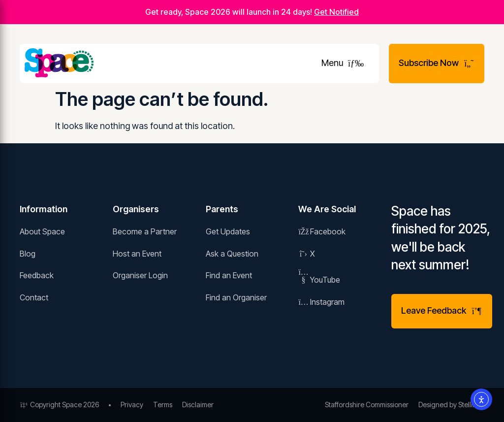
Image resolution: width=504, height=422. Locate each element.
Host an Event (137, 254)
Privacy (132, 405)
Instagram (321, 302)
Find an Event (229, 275)
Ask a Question (232, 254)
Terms (163, 405)
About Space (42, 231)
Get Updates (228, 231)
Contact (34, 297)
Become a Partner (145, 231)
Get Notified (336, 12)
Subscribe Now (437, 63)
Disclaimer (198, 405)
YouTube (319, 280)
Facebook (322, 231)
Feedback (37, 275)
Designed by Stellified (451, 405)
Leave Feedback (442, 310)
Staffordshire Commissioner (367, 405)
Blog (28, 254)
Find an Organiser (236, 297)
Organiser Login (140, 275)
